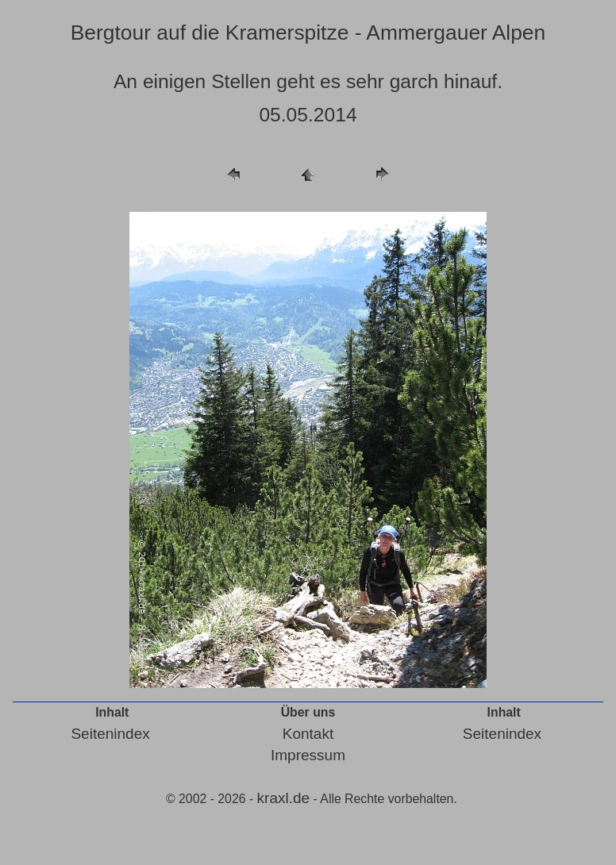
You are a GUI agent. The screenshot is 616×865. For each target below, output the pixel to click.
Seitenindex (110, 734)
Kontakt (308, 734)
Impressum (308, 755)
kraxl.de (284, 798)
